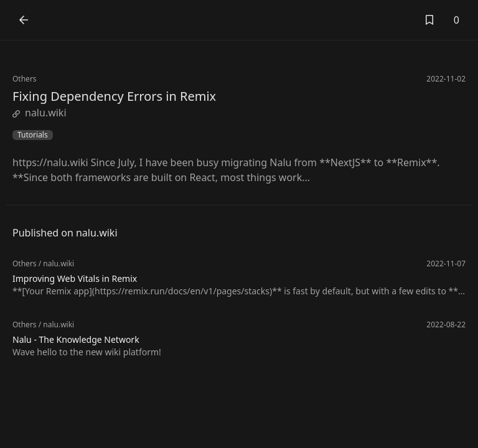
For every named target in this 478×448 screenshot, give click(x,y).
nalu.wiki (40, 113)
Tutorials (33, 135)
